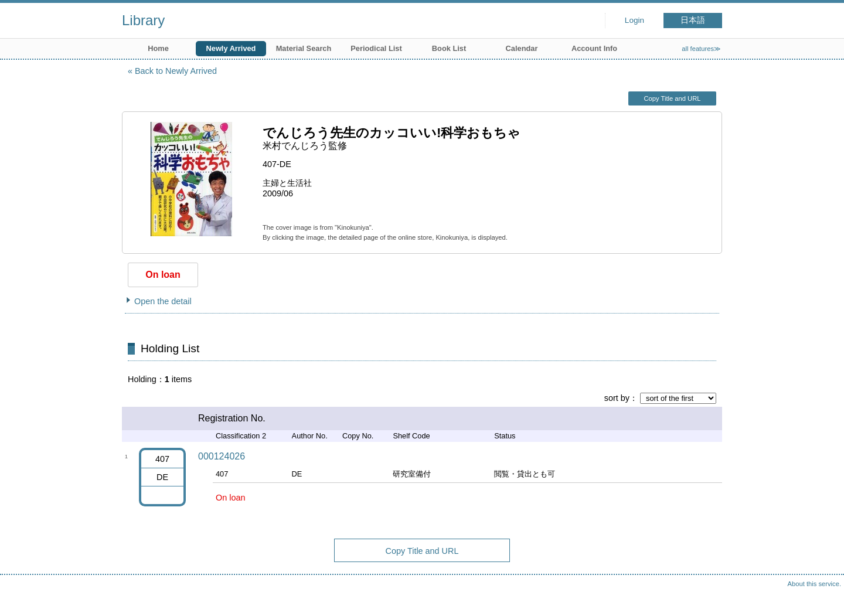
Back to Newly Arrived (176, 71)
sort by (617, 398)
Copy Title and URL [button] (672, 98)
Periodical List (376, 48)
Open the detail (163, 301)
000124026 (222, 456)
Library (143, 20)
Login (634, 20)
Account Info (594, 48)
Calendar (522, 48)
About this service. (814, 584)
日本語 (693, 20)
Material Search (304, 48)
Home (158, 48)
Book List (449, 48)
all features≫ (701, 49)
